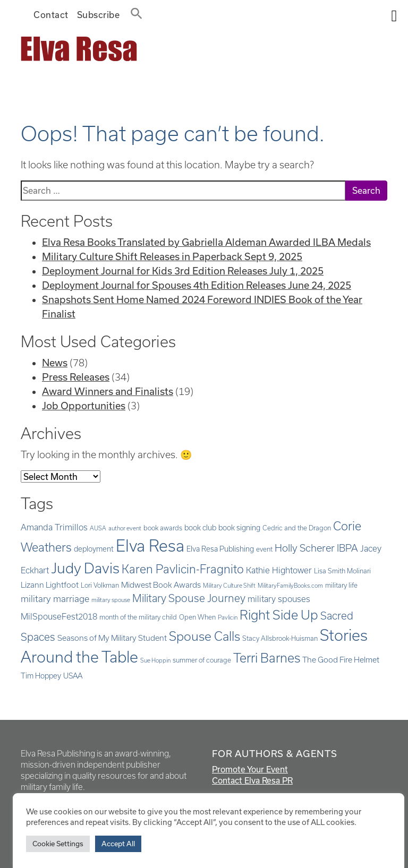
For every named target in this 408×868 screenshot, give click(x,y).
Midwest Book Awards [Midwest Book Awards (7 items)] (161, 585)
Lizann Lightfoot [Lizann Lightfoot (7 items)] (50, 585)
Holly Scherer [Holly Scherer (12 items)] (305, 548)
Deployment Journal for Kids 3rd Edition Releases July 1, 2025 (183, 271)
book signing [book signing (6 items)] (239, 528)
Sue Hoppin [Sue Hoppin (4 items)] (155, 660)
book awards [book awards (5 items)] (163, 528)
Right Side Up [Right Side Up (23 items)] (279, 615)
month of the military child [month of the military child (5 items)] (138, 617)
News (55, 363)
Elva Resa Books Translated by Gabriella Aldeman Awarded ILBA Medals (206, 242)
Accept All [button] (118, 844)
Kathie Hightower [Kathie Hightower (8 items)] (279, 570)
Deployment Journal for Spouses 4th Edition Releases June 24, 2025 (197, 285)
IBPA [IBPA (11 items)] (347, 548)
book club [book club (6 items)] (200, 528)
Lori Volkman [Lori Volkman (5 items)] (100, 585)
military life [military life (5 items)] (341, 585)
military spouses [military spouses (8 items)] (279, 599)
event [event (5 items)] (264, 549)
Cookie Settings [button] (58, 844)
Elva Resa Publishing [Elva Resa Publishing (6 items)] (220, 549)
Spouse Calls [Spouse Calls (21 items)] (205, 636)
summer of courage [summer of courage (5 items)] (202, 660)
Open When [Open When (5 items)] (197, 617)
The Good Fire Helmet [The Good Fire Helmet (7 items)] (341, 660)
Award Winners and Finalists (108, 391)
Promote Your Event (250, 769)
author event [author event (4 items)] (125, 528)
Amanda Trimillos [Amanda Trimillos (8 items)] (54, 527)
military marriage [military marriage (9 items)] (55, 599)
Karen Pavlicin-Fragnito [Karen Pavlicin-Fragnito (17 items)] (183, 569)
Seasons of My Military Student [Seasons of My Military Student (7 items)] (112, 638)
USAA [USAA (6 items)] (73, 676)
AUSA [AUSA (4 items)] (98, 528)
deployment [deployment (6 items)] (94, 549)
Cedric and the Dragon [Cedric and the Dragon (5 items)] (297, 528)
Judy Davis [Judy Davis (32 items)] (85, 568)
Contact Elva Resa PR (252, 780)
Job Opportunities (84, 406)
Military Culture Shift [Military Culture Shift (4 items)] (229, 586)
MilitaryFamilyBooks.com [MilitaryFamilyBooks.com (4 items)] (290, 586)
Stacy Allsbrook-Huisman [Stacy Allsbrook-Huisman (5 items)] (280, 638)
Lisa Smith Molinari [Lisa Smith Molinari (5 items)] (342, 571)
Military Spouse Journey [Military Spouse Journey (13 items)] (189, 598)
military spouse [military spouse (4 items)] (111, 600)
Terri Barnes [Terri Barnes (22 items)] (267, 658)
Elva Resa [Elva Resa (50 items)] (150, 546)
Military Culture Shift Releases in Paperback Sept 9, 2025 (172, 256)
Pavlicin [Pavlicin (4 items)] (228, 617)
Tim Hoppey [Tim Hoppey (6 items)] (41, 676)
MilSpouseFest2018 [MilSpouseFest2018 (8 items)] (59, 616)
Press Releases (76, 377)
